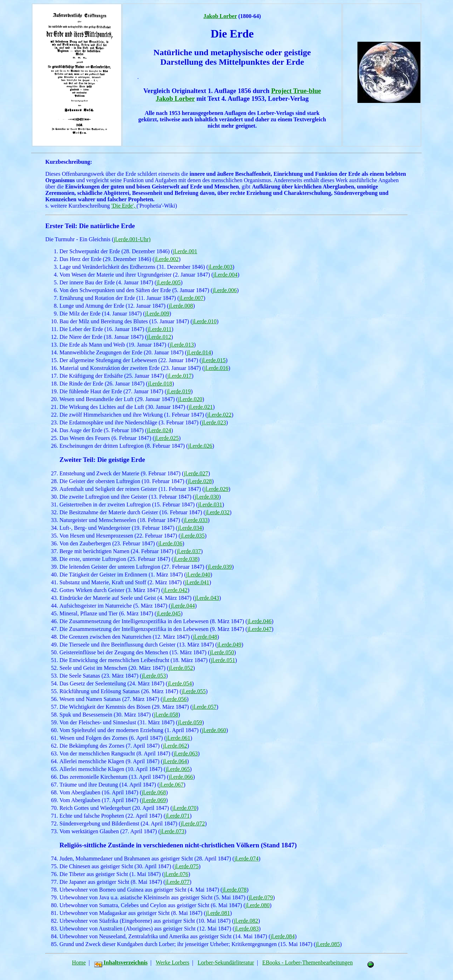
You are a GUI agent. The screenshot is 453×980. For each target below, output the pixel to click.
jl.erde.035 (193, 536)
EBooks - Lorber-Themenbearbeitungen (308, 962)
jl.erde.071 (177, 816)
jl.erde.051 (223, 660)
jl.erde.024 (159, 430)
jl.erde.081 (218, 913)
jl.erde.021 (201, 407)
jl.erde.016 (216, 368)
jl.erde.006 (224, 290)
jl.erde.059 (190, 722)
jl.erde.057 (204, 707)
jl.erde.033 (195, 520)
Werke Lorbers (173, 962)
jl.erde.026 (200, 446)
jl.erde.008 (181, 306)
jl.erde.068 (154, 792)
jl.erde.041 (197, 582)
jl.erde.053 (154, 676)
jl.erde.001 (185, 251)
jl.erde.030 (207, 497)
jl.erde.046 (259, 621)
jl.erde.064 (175, 761)
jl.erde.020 (190, 399)
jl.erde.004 (225, 275)
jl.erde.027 (196, 473)
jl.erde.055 (194, 691)
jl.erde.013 (182, 345)
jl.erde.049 (229, 645)
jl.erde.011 (160, 329)
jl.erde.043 (207, 598)
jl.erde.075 (187, 866)
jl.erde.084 (282, 936)
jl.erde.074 (246, 859)
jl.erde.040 (198, 575)
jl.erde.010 (204, 321)
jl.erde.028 (200, 481)
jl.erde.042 (175, 590)
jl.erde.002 (166, 259)
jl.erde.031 (210, 505)
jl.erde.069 (154, 800)
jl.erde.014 (199, 352)
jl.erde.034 (190, 528)
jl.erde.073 (172, 831)
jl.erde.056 (174, 699)
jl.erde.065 (178, 769)
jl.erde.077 (177, 882)
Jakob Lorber (220, 16)
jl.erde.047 (259, 629)
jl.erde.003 (220, 267)
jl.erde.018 (160, 384)
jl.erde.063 (185, 753)
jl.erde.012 (159, 337)
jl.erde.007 (191, 298)
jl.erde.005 (168, 282)
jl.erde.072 (193, 824)
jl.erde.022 (219, 415)
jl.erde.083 (247, 929)
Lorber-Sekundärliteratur (226, 962)
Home (79, 962)
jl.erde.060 (214, 730)
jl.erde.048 (205, 637)
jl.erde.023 (214, 422)
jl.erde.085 (328, 944)
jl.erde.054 (180, 683)
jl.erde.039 (220, 567)
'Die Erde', (124, 206)
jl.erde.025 (167, 438)
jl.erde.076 (176, 874)
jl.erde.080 (257, 905)
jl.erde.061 (178, 738)
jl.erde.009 (157, 314)
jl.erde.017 (179, 376)
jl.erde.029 (216, 489)
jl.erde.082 (246, 921)
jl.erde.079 (261, 897)
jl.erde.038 (185, 559)
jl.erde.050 (222, 652)
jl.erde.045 (168, 613)
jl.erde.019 (179, 391)
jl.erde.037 (189, 551)
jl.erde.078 (234, 890)
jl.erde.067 (171, 785)
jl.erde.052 (181, 668)
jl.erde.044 (183, 606)
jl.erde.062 (175, 746)
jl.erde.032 (217, 512)
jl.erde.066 (181, 777)
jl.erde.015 (213, 360)
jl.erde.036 (170, 543)
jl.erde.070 (184, 808)
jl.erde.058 (166, 715)
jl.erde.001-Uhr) (132, 239)
